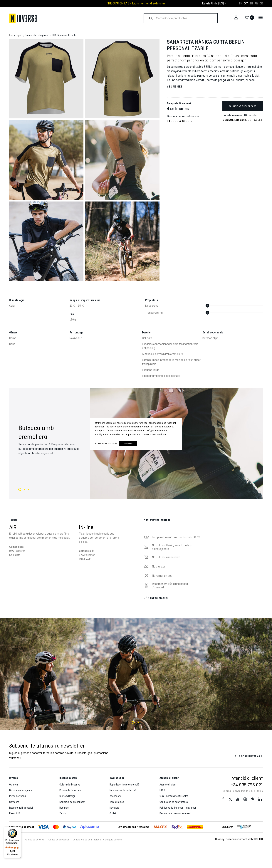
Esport (19, 35)
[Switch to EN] (251, 3)
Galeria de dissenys (70, 785)
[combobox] (213, 3)
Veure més (175, 87)
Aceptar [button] (128, 443)
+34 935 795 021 (247, 785)
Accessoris (116, 796)
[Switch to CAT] (246, 3)
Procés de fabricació (70, 790)
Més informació (156, 598)
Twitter (230, 799)
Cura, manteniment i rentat (174, 796)
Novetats (114, 808)
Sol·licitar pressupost (243, 106)
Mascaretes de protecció (123, 790)
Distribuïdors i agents (21, 790)
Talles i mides (117, 802)
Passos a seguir (180, 121)
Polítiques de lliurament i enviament (178, 808)
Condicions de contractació (174, 802)
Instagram (245, 799)
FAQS (162, 790)
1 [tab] (20, 489)
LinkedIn (260, 799)
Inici (11, 35)
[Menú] (19, 829)
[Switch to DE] (261, 3)
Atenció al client (168, 785)
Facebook (223, 799)
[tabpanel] (136, 674)
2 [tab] (24, 489)
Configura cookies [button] (113, 840)
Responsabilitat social (21, 808)
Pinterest (253, 799)
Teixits (63, 813)
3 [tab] (29, 489)
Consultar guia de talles (243, 120)
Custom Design (67, 796)
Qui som (14, 785)
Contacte (14, 802)
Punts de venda (17, 796)
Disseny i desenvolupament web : (239, 839)
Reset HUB (15, 813)
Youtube (238, 799)
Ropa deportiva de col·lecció (124, 785)
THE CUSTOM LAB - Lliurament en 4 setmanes (136, 3)
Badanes (64, 808)
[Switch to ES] (240, 3)
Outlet (113, 813)
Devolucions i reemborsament (175, 813)
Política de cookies (34, 840)
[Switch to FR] (256, 3)
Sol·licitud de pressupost (72, 802)
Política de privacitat (58, 840)
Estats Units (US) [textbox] (213, 3)
